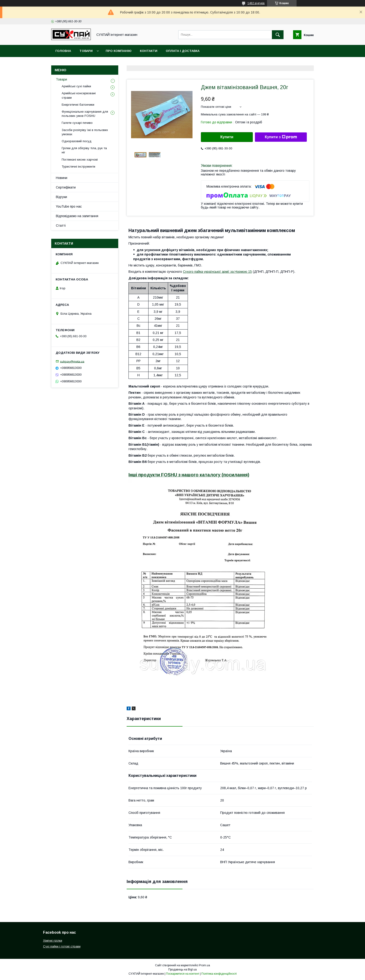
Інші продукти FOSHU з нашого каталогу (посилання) (189, 475)
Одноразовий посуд (77, 141)
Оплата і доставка (183, 51)
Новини (62, 178)
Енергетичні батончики (78, 105)
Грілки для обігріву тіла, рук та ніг (84, 150)
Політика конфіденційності (219, 974)
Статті (61, 226)
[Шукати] (278, 35)
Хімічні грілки (53, 941)
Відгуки (61, 197)
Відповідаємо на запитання (77, 216)
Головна (63, 51)
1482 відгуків (256, 3)
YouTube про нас (69, 206)
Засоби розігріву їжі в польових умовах (85, 132)
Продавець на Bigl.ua (182, 970)
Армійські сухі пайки (76, 86)
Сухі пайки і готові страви (62, 946)
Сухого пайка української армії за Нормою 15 (217, 272)
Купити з (281, 137)
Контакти (149, 51)
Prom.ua (204, 965)
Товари (86, 51)
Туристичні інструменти (78, 167)
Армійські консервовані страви (79, 95)
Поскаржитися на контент (183, 974)
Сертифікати (66, 187)
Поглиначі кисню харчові (80, 160)
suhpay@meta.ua (72, 361)
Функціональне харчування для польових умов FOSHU (85, 114)
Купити (227, 137)
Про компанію (119, 51)
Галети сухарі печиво (77, 123)
